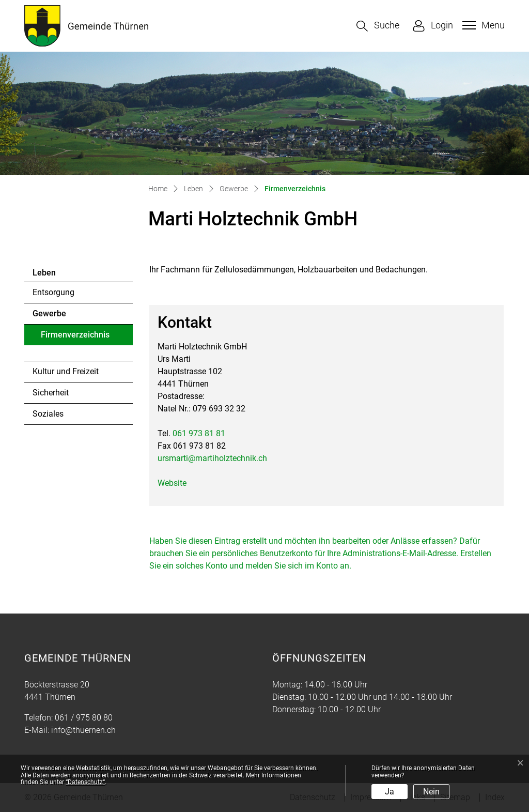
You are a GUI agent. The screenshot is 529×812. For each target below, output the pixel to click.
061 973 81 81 (199, 433)
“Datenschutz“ (85, 782)
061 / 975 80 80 (84, 718)
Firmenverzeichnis (75, 338)
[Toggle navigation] (482, 25)
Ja (390, 792)
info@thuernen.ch (83, 730)
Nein (431, 792)
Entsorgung (53, 292)
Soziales (48, 414)
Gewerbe (49, 313)
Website (177, 483)
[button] (378, 26)
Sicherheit (51, 393)
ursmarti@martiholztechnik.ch (212, 458)
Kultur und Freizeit (66, 371)
